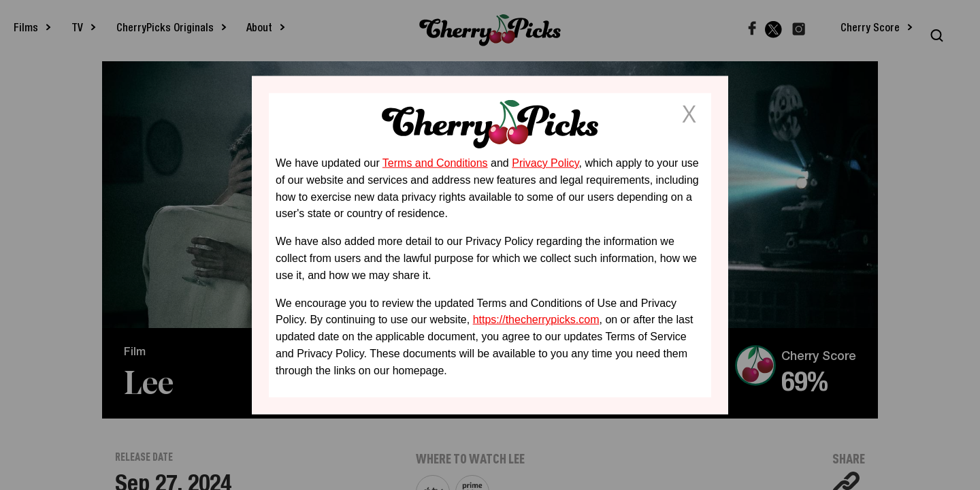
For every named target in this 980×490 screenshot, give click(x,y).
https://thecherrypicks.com (536, 320)
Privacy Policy (545, 163)
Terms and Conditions (435, 163)
